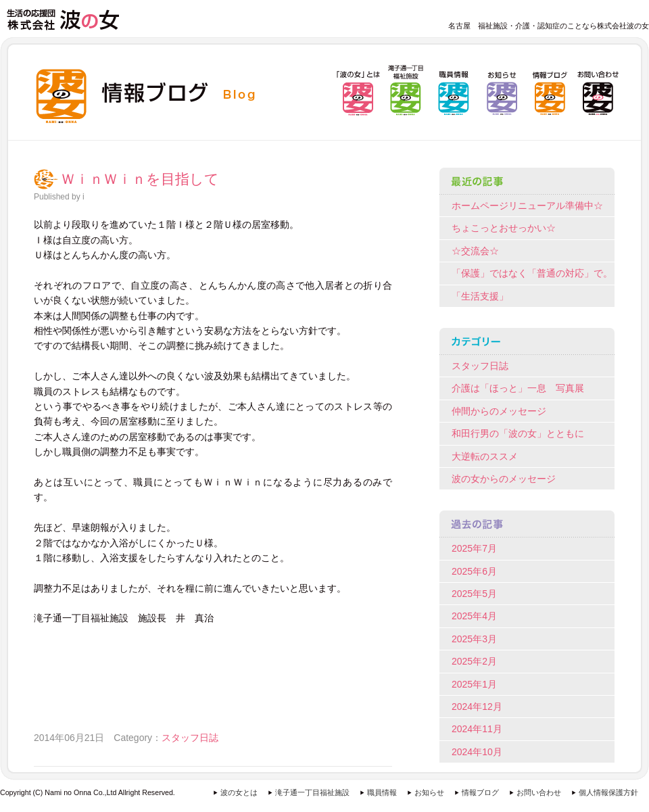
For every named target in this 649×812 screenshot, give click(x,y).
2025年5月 (474, 594)
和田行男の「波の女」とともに (518, 433)
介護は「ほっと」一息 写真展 (518, 388)
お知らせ (429, 792)
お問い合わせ (539, 792)
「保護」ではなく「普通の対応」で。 (532, 273)
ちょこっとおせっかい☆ (504, 228)
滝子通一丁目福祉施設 (312, 792)
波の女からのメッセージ (504, 479)
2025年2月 (474, 661)
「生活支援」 (480, 296)
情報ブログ (480, 792)
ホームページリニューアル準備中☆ (527, 206)
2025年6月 (474, 571)
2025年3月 (474, 639)
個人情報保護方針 (608, 792)
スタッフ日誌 (190, 738)
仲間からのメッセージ (499, 411)
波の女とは (239, 792)
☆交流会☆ (475, 251)
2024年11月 (477, 729)
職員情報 (382, 792)
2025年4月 (474, 616)
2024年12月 (477, 707)
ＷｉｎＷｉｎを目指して (140, 179)
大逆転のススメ (485, 456)
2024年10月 (477, 752)
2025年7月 (474, 548)
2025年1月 (474, 684)
